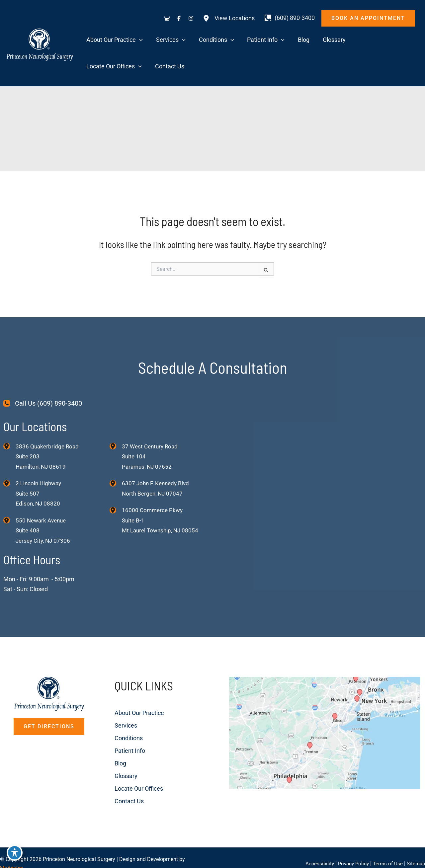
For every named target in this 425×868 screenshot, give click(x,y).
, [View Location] (40, 469)
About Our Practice (122, 689)
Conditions (111, 714)
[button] (368, 18)
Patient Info (113, 727)
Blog (103, 739)
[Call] (290, 18)
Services (109, 702)
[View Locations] (229, 18)
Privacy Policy (350, 851)
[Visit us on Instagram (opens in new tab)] (191, 18)
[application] (144, 40)
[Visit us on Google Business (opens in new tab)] (167, 18)
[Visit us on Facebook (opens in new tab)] (179, 18)
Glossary (109, 752)
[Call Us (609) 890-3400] (43, 378)
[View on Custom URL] (310, 723)
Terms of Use (386, 851)
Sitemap (415, 851)
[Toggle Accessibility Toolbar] (15, 853)
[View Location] (9, 421)
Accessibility (315, 851)
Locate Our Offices (122, 765)
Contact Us (112, 777)
